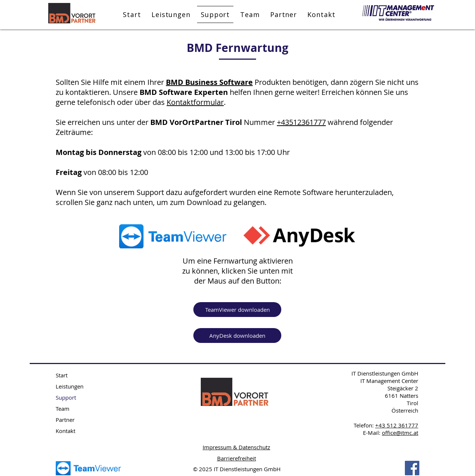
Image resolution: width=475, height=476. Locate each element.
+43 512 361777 (397, 425)
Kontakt (65, 431)
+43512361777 (301, 122)
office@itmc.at (400, 433)
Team (63, 409)
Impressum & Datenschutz (236, 447)
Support (66, 397)
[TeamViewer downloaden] (237, 310)
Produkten (272, 82)
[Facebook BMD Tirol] (412, 468)
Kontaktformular (195, 102)
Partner (65, 420)
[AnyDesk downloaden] (237, 335)
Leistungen (70, 386)
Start (62, 375)
